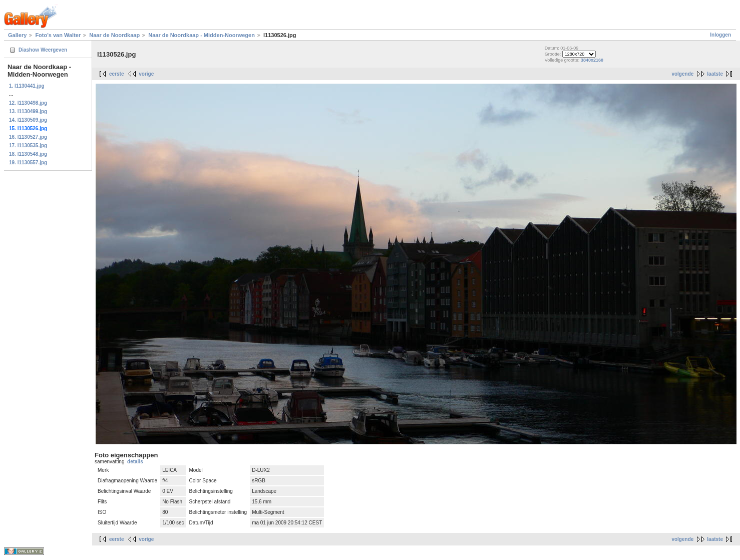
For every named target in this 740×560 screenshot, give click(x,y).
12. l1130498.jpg (28, 103)
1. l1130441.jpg (27, 86)
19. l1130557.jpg (28, 163)
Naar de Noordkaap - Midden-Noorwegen (202, 35)
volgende (682, 74)
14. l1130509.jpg (28, 120)
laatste (715, 74)
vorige (146, 74)
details (135, 462)
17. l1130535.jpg (28, 146)
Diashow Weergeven (43, 50)
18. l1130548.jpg (28, 154)
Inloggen (720, 35)
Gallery (17, 35)
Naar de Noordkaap (114, 35)
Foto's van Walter (58, 35)
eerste (116, 74)
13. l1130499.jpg (28, 111)
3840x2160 (592, 60)
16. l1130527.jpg (28, 137)
